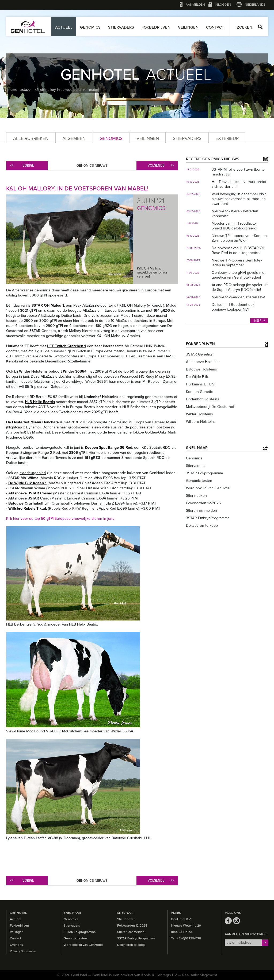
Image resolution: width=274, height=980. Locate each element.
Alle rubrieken (31, 138)
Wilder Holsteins (199, 414)
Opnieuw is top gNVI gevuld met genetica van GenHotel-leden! (239, 275)
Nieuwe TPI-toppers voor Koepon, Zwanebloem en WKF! (240, 238)
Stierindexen (196, 496)
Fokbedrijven (156, 27)
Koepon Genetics (200, 392)
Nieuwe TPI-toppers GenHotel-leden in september (237, 263)
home (13, 90)
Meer (258, 321)
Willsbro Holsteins (201, 422)
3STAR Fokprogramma (204, 473)
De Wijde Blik (197, 377)
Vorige (28, 166)
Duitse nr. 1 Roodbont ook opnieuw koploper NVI (233, 307)
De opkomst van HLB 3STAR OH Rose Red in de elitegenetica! (239, 250)
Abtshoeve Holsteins (203, 362)
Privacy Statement (23, 951)
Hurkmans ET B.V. (201, 384)
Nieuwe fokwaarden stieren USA (239, 297)
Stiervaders (121, 27)
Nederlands (255, 5)
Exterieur (227, 138)
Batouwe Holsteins (201, 369)
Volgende (156, 166)
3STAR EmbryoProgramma (208, 518)
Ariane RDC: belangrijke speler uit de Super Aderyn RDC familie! (240, 287)
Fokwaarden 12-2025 (203, 503)
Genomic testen (199, 481)
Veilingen (188, 27)
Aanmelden (195, 5)
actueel (26, 90)
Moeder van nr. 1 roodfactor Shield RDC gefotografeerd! (234, 226)
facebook (228, 921)
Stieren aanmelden (201, 511)
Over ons (16, 945)
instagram (237, 921)
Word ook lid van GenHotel (208, 488)
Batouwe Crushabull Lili (29, 503)
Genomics (90, 27)
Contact (215, 27)
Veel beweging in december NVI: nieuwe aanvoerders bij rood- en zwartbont (239, 199)
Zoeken (260, 27)
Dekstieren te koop (202, 526)
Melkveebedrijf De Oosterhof (210, 407)
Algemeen (74, 138)
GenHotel (28, 27)
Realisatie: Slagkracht (200, 975)
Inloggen (223, 5)
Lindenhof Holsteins (203, 399)
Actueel (64, 27)
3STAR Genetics (199, 354)
